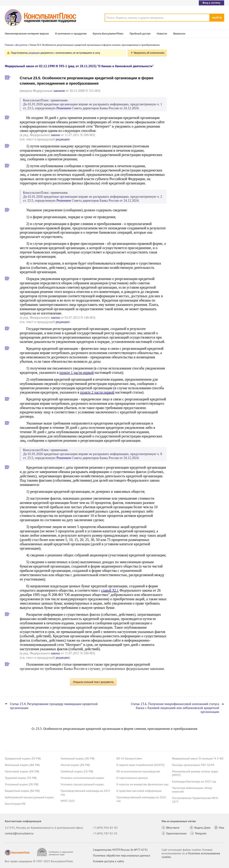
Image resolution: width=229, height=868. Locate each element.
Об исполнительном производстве (138, 771)
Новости (162, 34)
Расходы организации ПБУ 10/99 (193, 765)
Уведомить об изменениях (149, 53)
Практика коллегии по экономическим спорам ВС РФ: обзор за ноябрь (197, 88)
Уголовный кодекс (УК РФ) (22, 784)
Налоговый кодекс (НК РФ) (22, 771)
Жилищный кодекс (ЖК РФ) (22, 765)
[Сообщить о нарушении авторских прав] (55, 852)
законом (59, 91)
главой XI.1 (110, 590)
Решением (64, 108)
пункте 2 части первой (97, 392)
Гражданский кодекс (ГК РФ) (23, 758)
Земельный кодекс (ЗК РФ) (77, 758)
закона (55, 135)
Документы (21, 45)
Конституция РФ (15, 804)
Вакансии (179, 34)
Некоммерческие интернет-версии (27, 34)
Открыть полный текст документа (93, 682)
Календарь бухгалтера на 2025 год (194, 781)
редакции (34, 53)
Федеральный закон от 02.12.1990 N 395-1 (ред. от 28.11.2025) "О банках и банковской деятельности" (79, 66)
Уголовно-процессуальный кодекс (82, 784)
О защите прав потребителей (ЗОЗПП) (140, 765)
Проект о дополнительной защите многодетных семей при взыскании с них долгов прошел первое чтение (197, 122)
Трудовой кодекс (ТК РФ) (21, 778)
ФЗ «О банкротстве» (129, 758)
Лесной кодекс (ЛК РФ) (75, 765)
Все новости (181, 134)
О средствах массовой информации (139, 791)
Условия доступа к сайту (108, 861)
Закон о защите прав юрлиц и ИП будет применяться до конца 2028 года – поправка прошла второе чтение (198, 71)
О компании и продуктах (71, 34)
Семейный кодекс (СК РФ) (77, 771)
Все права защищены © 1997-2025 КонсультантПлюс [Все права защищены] (39, 861)
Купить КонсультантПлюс (108, 34)
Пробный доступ (140, 34)
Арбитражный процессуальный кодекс (29, 797)
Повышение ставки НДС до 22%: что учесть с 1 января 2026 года (196, 104)
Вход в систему (211, 3)
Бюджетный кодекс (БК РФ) (22, 791)
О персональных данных (132, 778)
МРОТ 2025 (68, 801)
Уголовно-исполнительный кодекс (82, 778)
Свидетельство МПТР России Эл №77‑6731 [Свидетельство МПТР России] (120, 850)
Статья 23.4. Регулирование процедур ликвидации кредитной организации (54, 706)
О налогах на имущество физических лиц (142, 784)
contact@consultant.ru (19, 833)
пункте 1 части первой (77, 373)
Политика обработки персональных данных (121, 855)
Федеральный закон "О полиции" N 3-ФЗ (198, 758)
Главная (9, 45)
